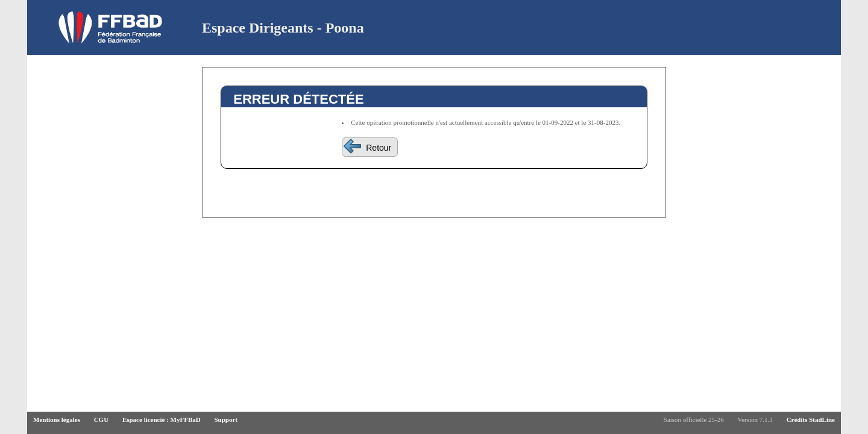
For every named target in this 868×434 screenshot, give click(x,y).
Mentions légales (57, 420)
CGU (101, 420)
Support (226, 420)
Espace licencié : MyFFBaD (162, 420)
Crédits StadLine (811, 420)
